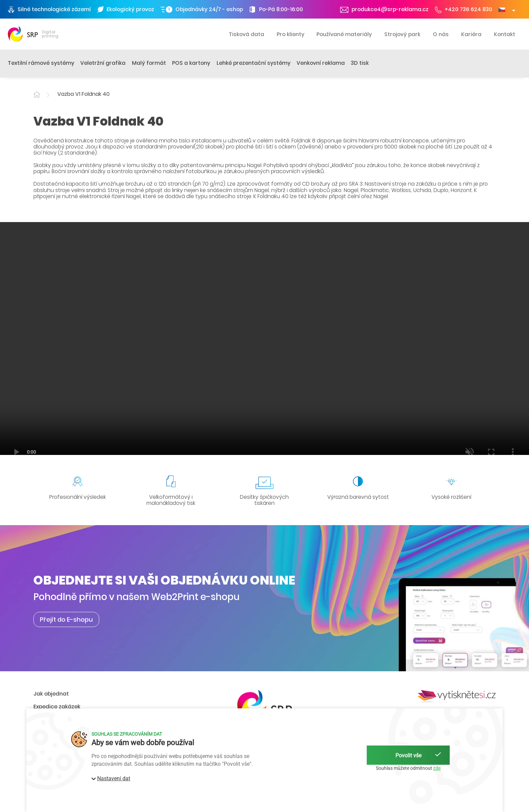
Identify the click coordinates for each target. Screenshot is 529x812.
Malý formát (149, 63)
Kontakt (505, 34)
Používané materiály (344, 34)
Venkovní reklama (321, 63)
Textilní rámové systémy (41, 63)
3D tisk (360, 63)
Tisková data (246, 34)
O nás (441, 34)
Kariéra (471, 34)
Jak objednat (51, 694)
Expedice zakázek (57, 707)
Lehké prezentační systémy (254, 63)
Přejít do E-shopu (66, 619)
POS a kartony (191, 63)
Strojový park (402, 34)
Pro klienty (290, 34)
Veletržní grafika (103, 63)
